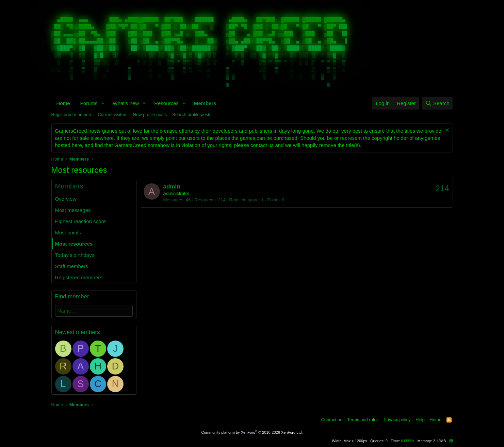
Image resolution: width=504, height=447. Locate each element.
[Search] (437, 103)
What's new (126, 103)
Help (420, 420)
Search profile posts (192, 114)
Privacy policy (397, 420)
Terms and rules (363, 420)
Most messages (73, 210)
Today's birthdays (75, 255)
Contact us (331, 420)
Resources (166, 103)
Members (205, 103)
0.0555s (408, 441)
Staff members (72, 266)
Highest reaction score (80, 221)
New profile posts (150, 114)
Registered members (72, 114)
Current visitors (112, 114)
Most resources (74, 244)
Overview (66, 199)
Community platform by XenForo (252, 432)
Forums (89, 103)
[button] (103, 103)
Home (63, 103)
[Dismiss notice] (446, 131)
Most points (68, 233)
